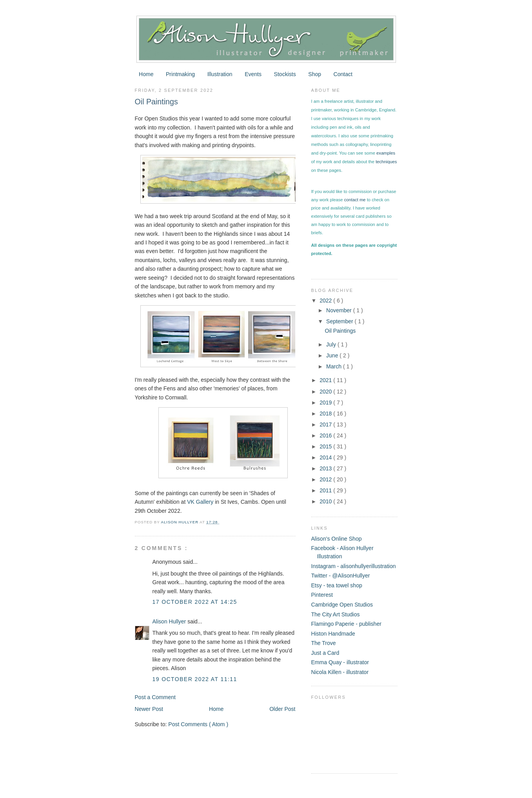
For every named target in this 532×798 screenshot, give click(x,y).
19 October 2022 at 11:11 (195, 679)
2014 (326, 457)
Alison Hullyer (170, 621)
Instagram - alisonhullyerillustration (354, 566)
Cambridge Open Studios (342, 605)
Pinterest (322, 595)
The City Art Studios (336, 614)
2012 (326, 479)
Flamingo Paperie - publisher (346, 624)
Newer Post (149, 709)
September (340, 321)
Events (253, 74)
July (332, 344)
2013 (326, 468)
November (340, 310)
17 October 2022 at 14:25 (195, 602)
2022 (326, 301)
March (335, 366)
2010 (326, 501)
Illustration (220, 74)
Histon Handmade (333, 634)
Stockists (285, 74)
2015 (326, 446)
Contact (343, 74)
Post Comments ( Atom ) (198, 724)
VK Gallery (200, 502)
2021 (326, 380)
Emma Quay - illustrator (340, 662)
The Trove (324, 643)
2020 (326, 392)
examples (386, 153)
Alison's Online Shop (337, 539)
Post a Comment (155, 697)
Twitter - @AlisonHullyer (341, 576)
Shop (315, 74)
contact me (355, 200)
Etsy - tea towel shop (337, 585)
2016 (326, 435)
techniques (386, 162)
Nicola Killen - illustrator (340, 672)
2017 (326, 425)
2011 (326, 490)
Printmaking (180, 74)
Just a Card (325, 653)
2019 (326, 403)
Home (146, 74)
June (333, 355)
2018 (326, 414)
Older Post (282, 709)
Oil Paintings (340, 331)
